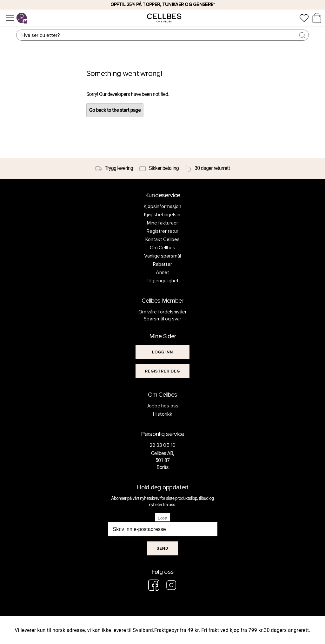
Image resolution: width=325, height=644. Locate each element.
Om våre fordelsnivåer (163, 312)
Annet (162, 272)
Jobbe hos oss (163, 406)
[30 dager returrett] (207, 168)
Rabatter (162, 264)
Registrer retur (162, 231)
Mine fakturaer (163, 223)
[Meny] (10, 18)
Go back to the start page (115, 110)
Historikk (163, 414)
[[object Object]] (162, 352)
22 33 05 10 (163, 445)
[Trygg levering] (114, 168)
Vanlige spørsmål (163, 256)
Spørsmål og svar (163, 319)
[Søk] (162, 35)
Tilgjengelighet (162, 281)
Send (163, 548)
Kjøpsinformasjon (162, 206)
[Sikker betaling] (159, 168)
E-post (162, 518)
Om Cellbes (163, 248)
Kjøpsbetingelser (162, 215)
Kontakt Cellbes (163, 239)
